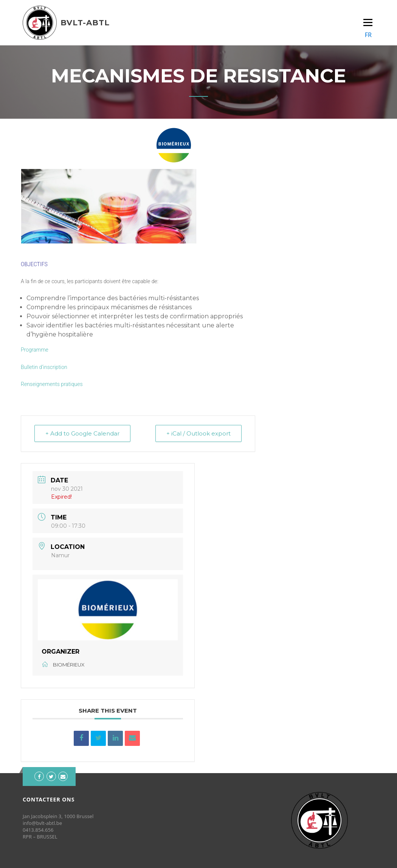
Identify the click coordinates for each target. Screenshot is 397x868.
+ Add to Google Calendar (82, 433)
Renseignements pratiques (52, 384)
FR (368, 35)
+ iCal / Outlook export (198, 433)
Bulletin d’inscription (44, 367)
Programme (35, 350)
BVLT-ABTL (85, 23)
